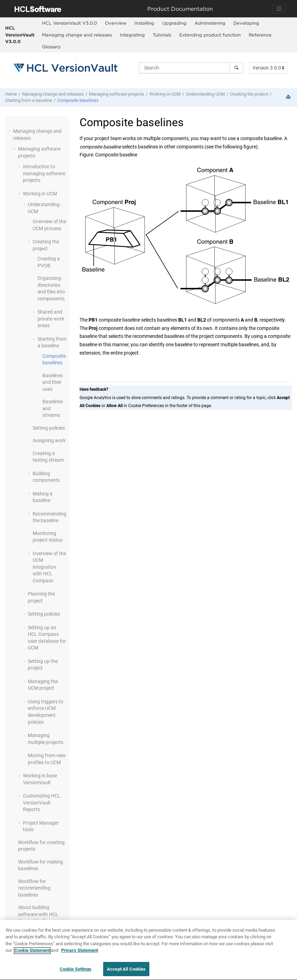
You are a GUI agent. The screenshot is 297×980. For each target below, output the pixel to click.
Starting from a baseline (29, 100)
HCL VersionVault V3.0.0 (20, 35)
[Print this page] (289, 98)
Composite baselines (78, 100)
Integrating (132, 35)
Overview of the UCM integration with (49, 567)
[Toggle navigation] (279, 9)
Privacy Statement (80, 954)
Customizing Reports (42, 803)
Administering (210, 23)
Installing (144, 23)
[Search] (236, 68)
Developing (246, 23)
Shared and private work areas (51, 319)
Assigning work (49, 440)
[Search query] (191, 68)
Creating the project (249, 94)
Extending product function (210, 35)
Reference (260, 35)
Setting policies (49, 428)
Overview (116, 23)
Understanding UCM (205, 94)
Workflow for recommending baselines (34, 888)
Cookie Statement (32, 954)
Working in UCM (165, 94)
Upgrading (174, 23)
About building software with (38, 914)
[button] (10, 131)
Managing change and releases (77, 35)
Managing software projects (117, 94)
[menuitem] (69, 23)
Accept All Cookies (126, 973)
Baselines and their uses (53, 382)
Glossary (51, 47)
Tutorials (162, 35)
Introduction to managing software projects (44, 173)
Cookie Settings (76, 973)
